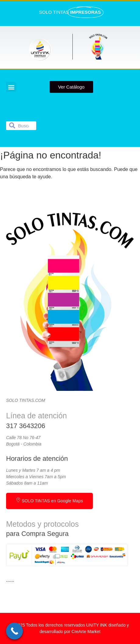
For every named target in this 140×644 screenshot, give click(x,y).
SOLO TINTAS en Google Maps (49, 500)
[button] (11, 87)
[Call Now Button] (14, 631)
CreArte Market (86, 631)
